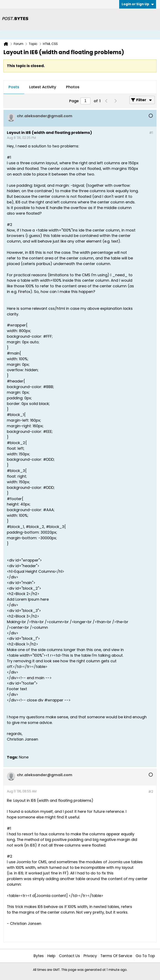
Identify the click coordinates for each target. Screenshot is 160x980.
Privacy (90, 956)
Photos (73, 87)
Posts (14, 87)
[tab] (14, 87)
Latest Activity (43, 87)
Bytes (39, 956)
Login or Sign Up (138, 4)
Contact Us (69, 956)
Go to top (145, 956)
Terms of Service (116, 956)
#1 (151, 133)
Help (51, 956)
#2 (151, 792)
